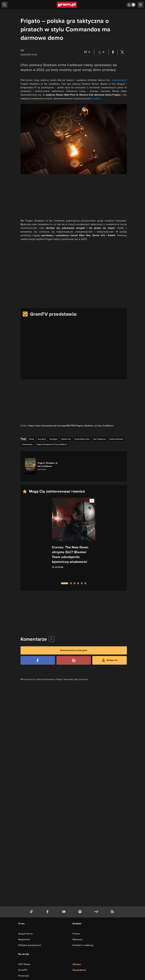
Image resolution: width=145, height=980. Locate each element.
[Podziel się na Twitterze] (122, 52)
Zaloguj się (112, 660)
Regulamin (24, 939)
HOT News (24, 964)
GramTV (23, 970)
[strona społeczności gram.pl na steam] (97, 912)
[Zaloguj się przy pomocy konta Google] (74, 660)
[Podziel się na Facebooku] (113, 52)
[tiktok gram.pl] (32, 912)
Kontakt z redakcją (83, 945)
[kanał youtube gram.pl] (64, 912)
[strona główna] (67, 5)
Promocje (24, 976)
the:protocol (79, 970)
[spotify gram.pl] (81, 912)
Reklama (77, 939)
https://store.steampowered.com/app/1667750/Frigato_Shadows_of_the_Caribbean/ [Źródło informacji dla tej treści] (71, 426)
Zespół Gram (25, 934)
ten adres (95, 98)
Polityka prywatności (30, 945)
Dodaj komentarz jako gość (74, 650)
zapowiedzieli (119, 80)
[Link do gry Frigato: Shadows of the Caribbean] (42, 466)
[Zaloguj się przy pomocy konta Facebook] (38, 660)
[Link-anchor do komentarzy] (87, 52)
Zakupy (77, 964)
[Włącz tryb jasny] (131, 5)
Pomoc (76, 934)
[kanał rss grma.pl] (113, 912)
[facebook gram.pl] (48, 912)
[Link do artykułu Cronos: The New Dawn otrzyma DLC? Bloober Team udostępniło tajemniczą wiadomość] (74, 538)
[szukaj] (5, 5)
